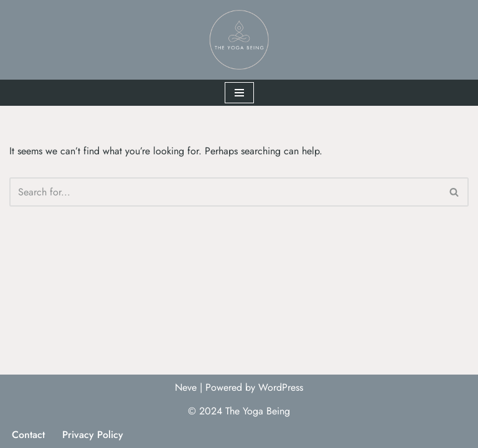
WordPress (281, 387)
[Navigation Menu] (239, 93)
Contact (28, 435)
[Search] (225, 192)
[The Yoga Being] (239, 40)
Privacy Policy (93, 435)
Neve (186, 387)
